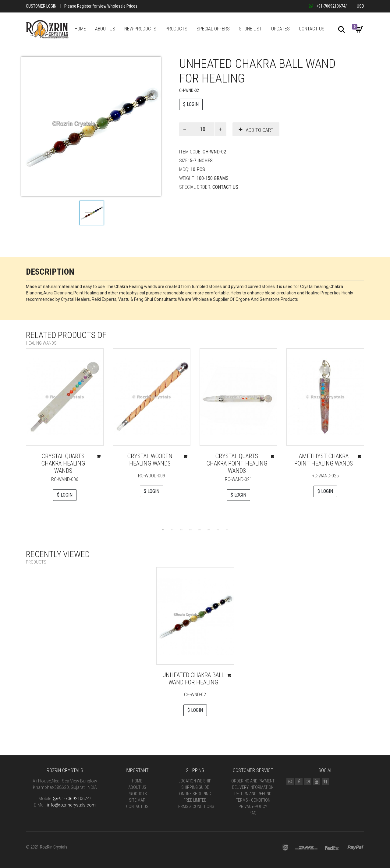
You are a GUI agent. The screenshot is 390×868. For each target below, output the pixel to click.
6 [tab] (209, 529)
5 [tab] (200, 529)
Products (137, 794)
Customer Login (41, 6)
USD (360, 6)
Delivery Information (253, 787)
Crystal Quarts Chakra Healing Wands (63, 463)
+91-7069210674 (327, 6)
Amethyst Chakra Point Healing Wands (324, 460)
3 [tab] (181, 529)
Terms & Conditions (195, 807)
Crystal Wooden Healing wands (150, 460)
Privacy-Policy (253, 807)
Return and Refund (253, 794)
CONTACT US (312, 29)
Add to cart (260, 130)
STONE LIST (250, 29)
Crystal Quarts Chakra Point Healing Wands (237, 463)
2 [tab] (172, 529)
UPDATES (280, 29)
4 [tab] (190, 529)
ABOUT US (105, 29)
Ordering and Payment (253, 781)
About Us (137, 787)
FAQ (253, 813)
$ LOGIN (191, 104)
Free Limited (195, 800)
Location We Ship (195, 781)
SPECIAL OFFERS (213, 29)
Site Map (137, 800)
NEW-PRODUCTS (140, 29)
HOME (80, 29)
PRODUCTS (176, 29)
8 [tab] (227, 529)
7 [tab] (218, 529)
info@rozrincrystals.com (71, 805)
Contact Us (225, 187)
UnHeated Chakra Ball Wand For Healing (193, 679)
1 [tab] (163, 529)
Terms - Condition (253, 800)
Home (137, 781)
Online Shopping (195, 794)
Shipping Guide (195, 787)
